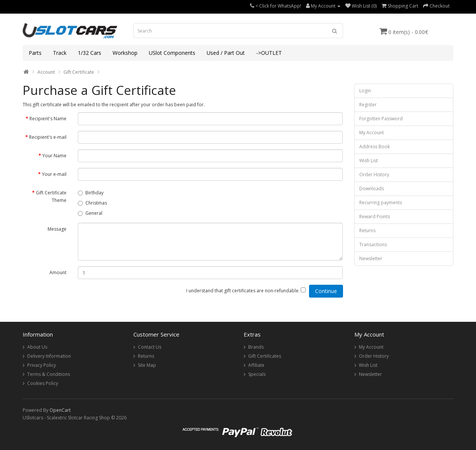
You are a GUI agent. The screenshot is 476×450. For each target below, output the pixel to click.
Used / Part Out (226, 53)
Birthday (91, 193)
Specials (257, 374)
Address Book (375, 147)
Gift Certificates (265, 356)
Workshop (125, 53)
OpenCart (60, 410)
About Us (37, 347)
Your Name (54, 156)
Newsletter (371, 258)
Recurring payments (381, 202)
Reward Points (375, 216)
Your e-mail (54, 174)
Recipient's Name (48, 119)
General (90, 213)
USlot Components (172, 53)
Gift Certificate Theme (51, 196)
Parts (35, 53)
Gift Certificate (79, 72)
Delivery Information (49, 356)
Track (60, 53)
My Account (372, 133)
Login (365, 91)
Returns (367, 230)
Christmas (92, 203)
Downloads (372, 189)
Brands (256, 347)
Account (46, 72)
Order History (374, 175)
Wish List (369, 161)
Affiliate (256, 365)
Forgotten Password (381, 119)
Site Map (147, 365)
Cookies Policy (43, 383)
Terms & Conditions (49, 374)
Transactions (373, 244)
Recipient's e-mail (48, 137)
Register (368, 105)
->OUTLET (269, 53)
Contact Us (150, 347)
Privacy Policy (42, 365)
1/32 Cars (90, 53)
